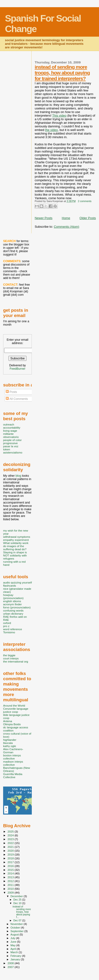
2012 (11, 881)
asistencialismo (13, 452)
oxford (7, 623)
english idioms (12, 601)
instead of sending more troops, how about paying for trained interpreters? (62, 73)
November (17, 924)
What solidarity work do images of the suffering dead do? (16, 546)
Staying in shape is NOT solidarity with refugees (15, 555)
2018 (11, 858)
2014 (11, 873)
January (16, 959)
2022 (11, 843)
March (15, 952)
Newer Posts (44, 218)
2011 (11, 885)
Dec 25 (18, 900)
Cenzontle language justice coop (16, 710)
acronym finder (13, 604)
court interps (11, 658)
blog (18, 476)
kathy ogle (10, 746)
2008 (11, 963)
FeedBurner (17, 369)
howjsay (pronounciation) (13, 596)
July (13, 938)
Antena (8, 721)
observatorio (11, 437)
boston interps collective (12, 757)
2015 (11, 870)
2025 (11, 831)
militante (8, 434)
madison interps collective (13, 763)
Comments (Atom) (66, 227)
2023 (11, 839)
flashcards (10, 586)
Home (66, 218)
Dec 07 (18, 920)
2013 (11, 877)
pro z (6, 626)
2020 (11, 851)
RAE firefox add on (15, 617)
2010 (11, 889)
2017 (11, 862)
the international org (16, 661)
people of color (12, 440)
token (7, 449)
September (18, 931)
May (13, 945)
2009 (11, 892)
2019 (11, 854)
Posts (11, 392)
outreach (9, 424)
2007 (11, 967)
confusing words (13, 610)
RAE (6, 620)
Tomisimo (9, 632)
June (14, 942)
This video (59, 116)
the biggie (9, 655)
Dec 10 (18, 903)
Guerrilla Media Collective (13, 776)
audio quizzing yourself (17, 582)
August (15, 935)
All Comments (17, 399)
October (16, 928)
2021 (11, 847)
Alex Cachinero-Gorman (13, 751)
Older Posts (88, 218)
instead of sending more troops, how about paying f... (22, 912)
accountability (12, 428)
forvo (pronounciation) (17, 607)
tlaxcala (8, 743)
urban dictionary (13, 614)
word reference (13, 629)
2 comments (85, 201)
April (14, 949)
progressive (10, 443)
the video (51, 130)
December (17, 896)
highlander (10, 740)
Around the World (14, 705)
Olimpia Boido (12, 724)
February (16, 956)
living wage (10, 431)
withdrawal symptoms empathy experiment (17, 538)
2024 (11, 835)
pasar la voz (11, 446)
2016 (11, 866)
